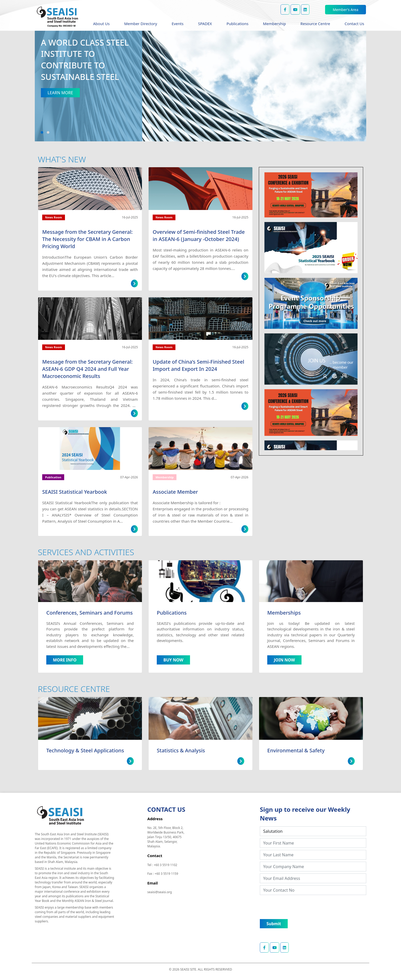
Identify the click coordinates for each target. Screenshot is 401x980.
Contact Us (354, 24)
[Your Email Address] (313, 878)
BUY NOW (173, 660)
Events (177, 24)
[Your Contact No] (313, 890)
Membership (274, 24)
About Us (101, 24)
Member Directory (141, 24)
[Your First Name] (313, 843)
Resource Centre (315, 24)
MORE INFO (65, 660)
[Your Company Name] (313, 867)
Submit (274, 924)
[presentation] (299, 907)
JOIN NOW (284, 660)
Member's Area (346, 10)
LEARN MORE (60, 93)
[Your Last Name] (313, 855)
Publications (238, 24)
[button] (42, 132)
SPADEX (205, 24)
